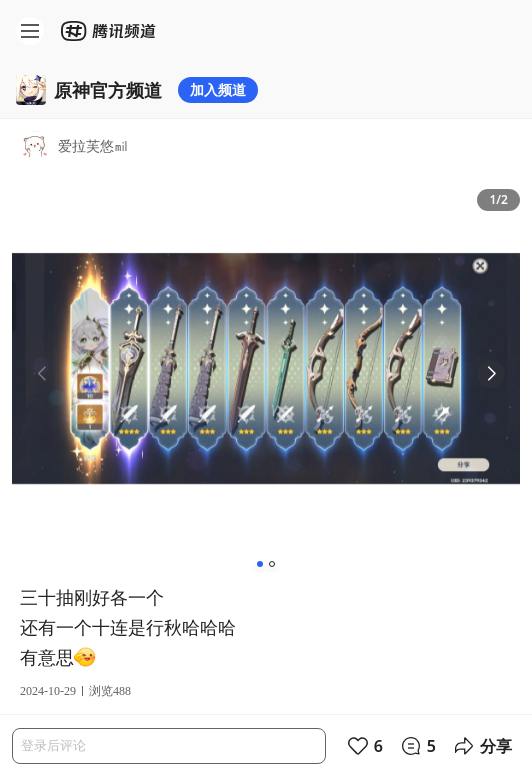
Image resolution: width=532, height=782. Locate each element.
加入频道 (218, 89)
